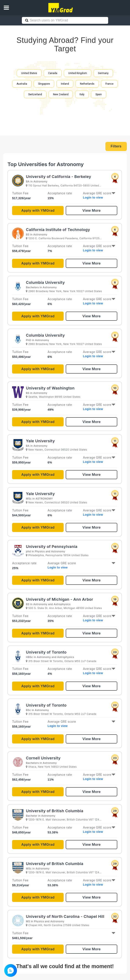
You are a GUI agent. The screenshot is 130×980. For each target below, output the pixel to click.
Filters (116, 146)
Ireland (65, 84)
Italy (82, 94)
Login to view (93, 197)
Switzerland (35, 94)
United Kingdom (78, 73)
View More (92, 210)
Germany (103, 73)
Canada (53, 73)
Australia (22, 84)
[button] (6, 8)
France (109, 84)
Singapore (44, 84)
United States (29, 73)
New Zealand (61, 94)
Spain (99, 94)
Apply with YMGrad (38, 210)
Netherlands (87, 84)
